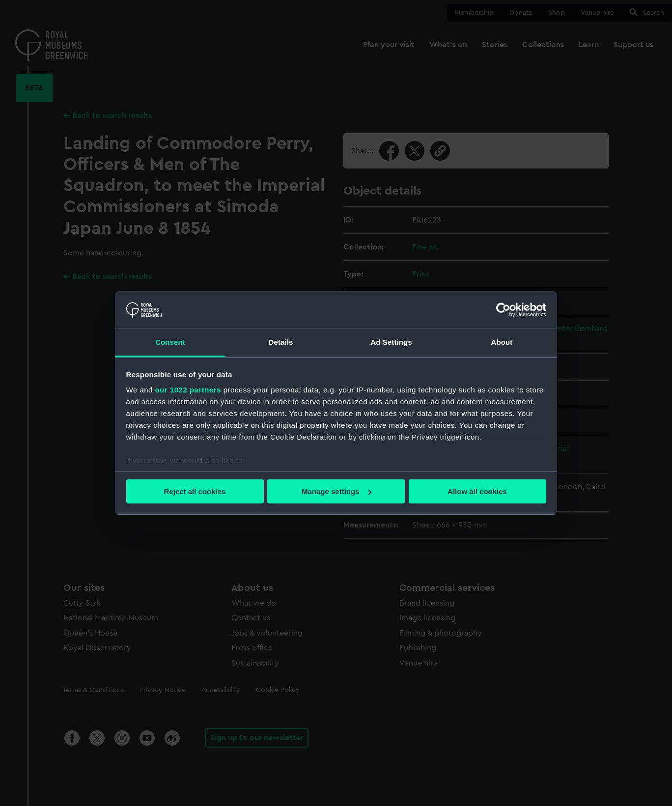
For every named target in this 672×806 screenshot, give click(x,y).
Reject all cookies (195, 491)
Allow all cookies (477, 491)
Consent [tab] (170, 342)
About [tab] (502, 342)
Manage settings (336, 491)
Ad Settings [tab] (391, 342)
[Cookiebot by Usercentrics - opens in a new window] (503, 310)
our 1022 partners (188, 390)
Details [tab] (281, 342)
